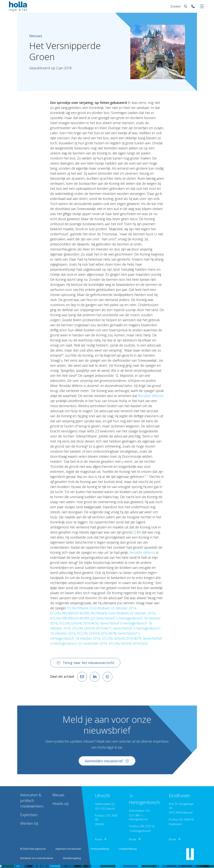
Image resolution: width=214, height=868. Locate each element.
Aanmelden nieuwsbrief (107, 762)
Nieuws (58, 795)
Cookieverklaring (128, 849)
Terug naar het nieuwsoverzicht (85, 663)
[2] (134, 532)
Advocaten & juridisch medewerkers (32, 801)
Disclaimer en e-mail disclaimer (37, 858)
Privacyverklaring (100, 849)
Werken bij (29, 823)
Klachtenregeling (72, 858)
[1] (69, 608)
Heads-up (61, 804)
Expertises (29, 815)
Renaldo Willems (151, 396)
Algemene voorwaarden (68, 849)
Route (101, 839)
